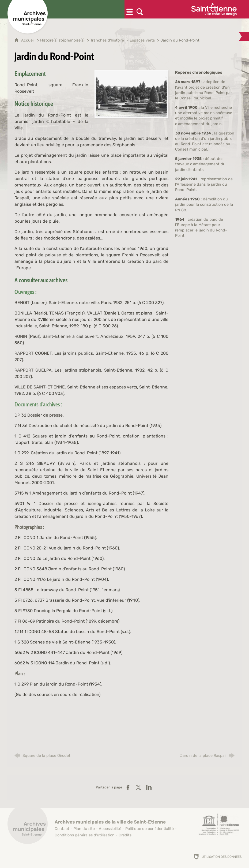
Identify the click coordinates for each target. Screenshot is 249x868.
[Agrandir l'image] (131, 93)
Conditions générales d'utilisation (85, 835)
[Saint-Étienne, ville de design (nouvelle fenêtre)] (219, 825)
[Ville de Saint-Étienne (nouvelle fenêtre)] (214, 9)
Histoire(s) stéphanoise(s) (62, 40)
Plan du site (84, 829)
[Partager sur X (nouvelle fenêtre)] (138, 787)
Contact (62, 829)
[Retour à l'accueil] (28, 827)
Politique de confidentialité (150, 829)
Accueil (28, 40)
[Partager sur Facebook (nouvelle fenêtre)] (128, 787)
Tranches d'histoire (107, 40)
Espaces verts (142, 40)
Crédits (125, 835)
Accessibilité (110, 829)
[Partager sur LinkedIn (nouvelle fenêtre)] (149, 787)
